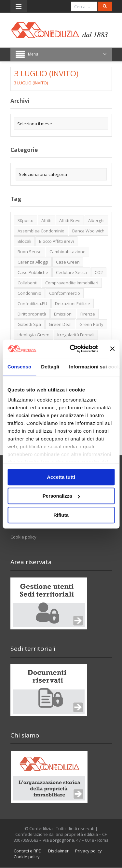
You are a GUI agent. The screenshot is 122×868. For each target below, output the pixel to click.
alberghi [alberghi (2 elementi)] (96, 220)
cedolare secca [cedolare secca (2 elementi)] (71, 272)
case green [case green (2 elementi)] (68, 262)
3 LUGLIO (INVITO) (31, 83)
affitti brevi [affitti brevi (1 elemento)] (70, 220)
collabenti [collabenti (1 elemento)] (27, 283)
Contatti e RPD (28, 851)
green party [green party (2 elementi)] (91, 324)
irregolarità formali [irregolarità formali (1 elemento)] (76, 335)
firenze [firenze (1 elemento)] (88, 314)
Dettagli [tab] (50, 367)
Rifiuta (61, 515)
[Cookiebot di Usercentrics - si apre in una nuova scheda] (73, 349)
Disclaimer (58, 851)
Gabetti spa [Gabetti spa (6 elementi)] (29, 324)
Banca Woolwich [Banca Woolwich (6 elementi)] (88, 231)
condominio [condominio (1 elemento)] (29, 293)
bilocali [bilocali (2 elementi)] (24, 241)
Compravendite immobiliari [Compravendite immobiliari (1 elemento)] (72, 283)
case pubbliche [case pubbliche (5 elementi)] (33, 272)
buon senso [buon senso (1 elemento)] (30, 252)
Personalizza (61, 496)
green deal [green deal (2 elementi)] (60, 324)
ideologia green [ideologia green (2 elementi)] (34, 335)
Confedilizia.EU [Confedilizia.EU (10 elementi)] (32, 304)
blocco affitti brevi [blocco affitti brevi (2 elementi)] (56, 241)
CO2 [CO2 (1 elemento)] (99, 272)
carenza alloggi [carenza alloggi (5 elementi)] (33, 262)
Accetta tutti (61, 477)
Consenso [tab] (19, 367)
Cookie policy (23, 537)
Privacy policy (88, 851)
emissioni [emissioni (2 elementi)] (63, 314)
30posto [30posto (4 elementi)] (26, 220)
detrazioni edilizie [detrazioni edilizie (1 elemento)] (73, 304)
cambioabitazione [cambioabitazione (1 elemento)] (68, 252)
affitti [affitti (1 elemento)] (46, 220)
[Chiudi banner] (112, 349)
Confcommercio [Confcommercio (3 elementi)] (65, 293)
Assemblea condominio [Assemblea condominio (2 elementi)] (41, 231)
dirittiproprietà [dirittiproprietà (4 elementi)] (32, 314)
